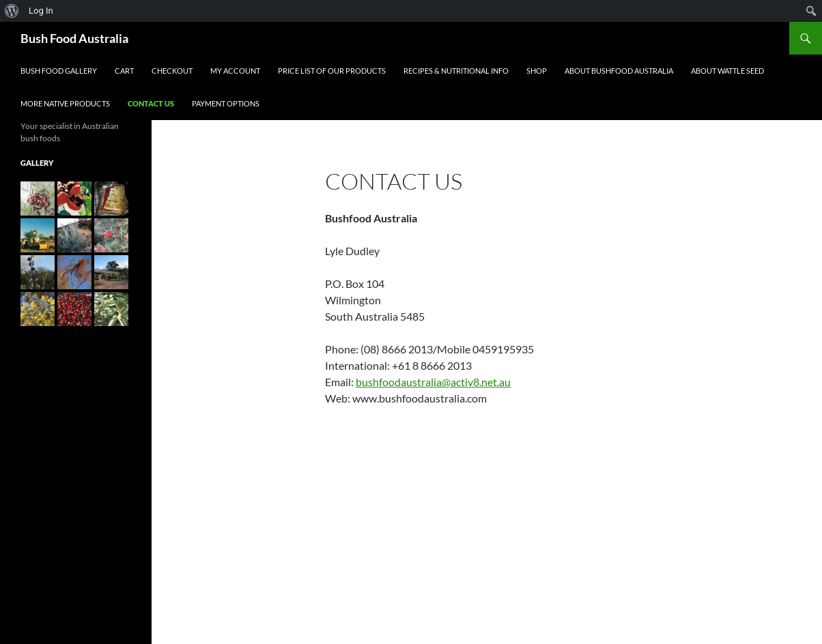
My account (235, 71)
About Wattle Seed (727, 71)
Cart (124, 71)
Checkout (172, 71)
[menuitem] (12, 11)
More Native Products (65, 103)
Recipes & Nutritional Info (456, 71)
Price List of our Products (332, 71)
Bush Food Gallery (59, 71)
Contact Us (151, 103)
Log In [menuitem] (41, 11)
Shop (537, 71)
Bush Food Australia (74, 38)
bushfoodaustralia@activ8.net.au (433, 382)
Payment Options (226, 103)
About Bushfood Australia (619, 71)
